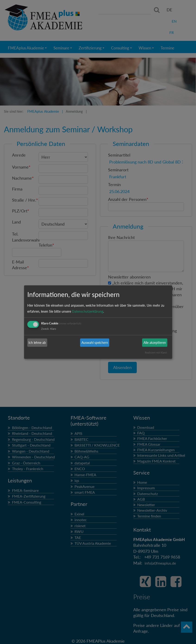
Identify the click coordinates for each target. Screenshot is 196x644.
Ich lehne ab (37, 343)
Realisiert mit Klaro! (156, 352)
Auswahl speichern (95, 343)
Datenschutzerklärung (88, 311)
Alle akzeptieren (155, 343)
